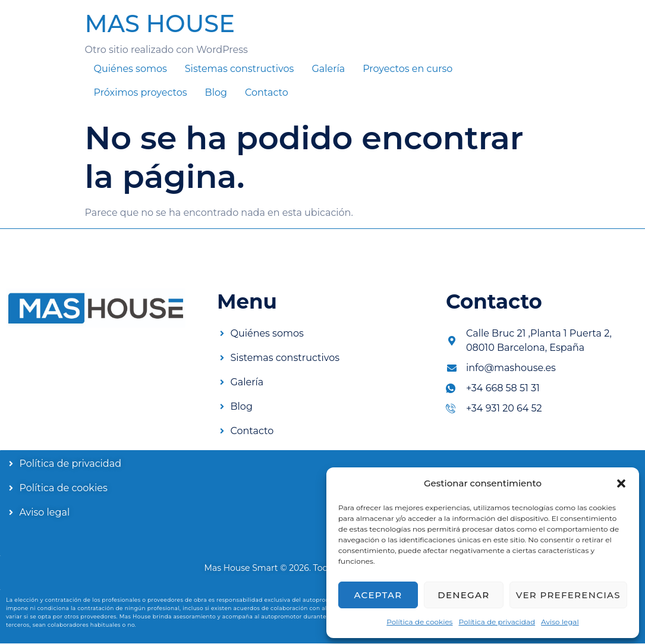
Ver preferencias (568, 595)
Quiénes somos (130, 69)
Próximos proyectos (141, 92)
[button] (621, 483)
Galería (328, 69)
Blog (216, 92)
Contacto (267, 92)
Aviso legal (560, 622)
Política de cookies (419, 622)
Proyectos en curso (408, 69)
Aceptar (378, 595)
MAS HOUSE (160, 23)
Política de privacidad (497, 622)
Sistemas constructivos (240, 69)
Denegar (463, 595)
